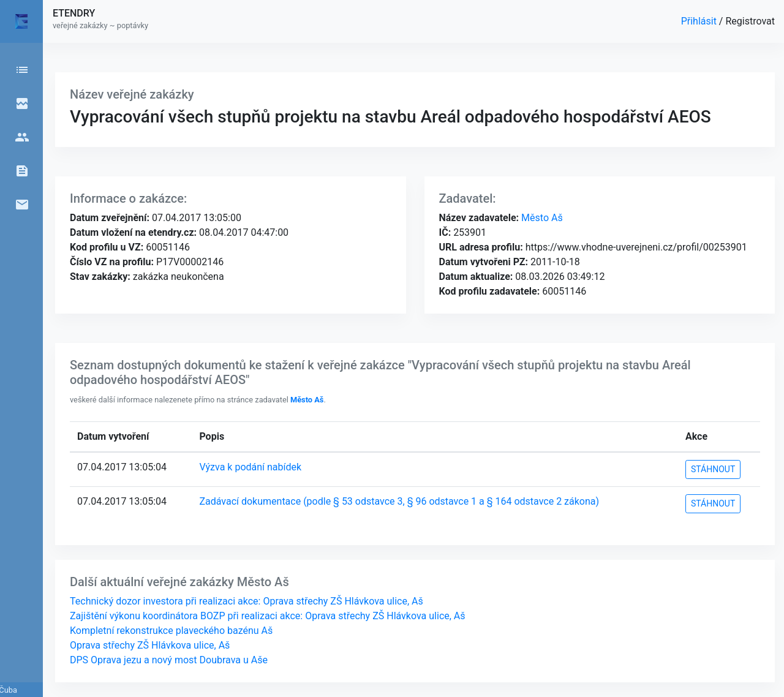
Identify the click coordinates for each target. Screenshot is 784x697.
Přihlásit (700, 21)
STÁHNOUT (713, 469)
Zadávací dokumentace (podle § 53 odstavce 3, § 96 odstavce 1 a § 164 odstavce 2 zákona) (399, 501)
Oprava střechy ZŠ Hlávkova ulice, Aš (150, 645)
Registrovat (750, 21)
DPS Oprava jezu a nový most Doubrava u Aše (169, 660)
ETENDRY (74, 13)
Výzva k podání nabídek (250, 467)
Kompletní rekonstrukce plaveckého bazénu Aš (171, 631)
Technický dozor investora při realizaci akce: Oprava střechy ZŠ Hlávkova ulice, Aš (247, 601)
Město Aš (541, 218)
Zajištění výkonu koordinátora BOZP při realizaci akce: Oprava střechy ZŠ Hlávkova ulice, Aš (268, 616)
